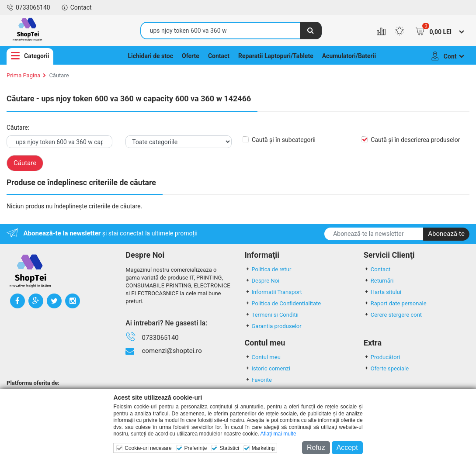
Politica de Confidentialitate (283, 303)
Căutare (59, 75)
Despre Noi (262, 281)
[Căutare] (311, 31)
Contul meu (263, 357)
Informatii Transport (273, 292)
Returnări (379, 281)
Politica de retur (268, 269)
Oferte (191, 56)
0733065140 (28, 7)
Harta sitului (382, 292)
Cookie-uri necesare (148, 448)
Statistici (229, 448)
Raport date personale (395, 303)
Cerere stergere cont (393, 315)
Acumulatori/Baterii (349, 56)
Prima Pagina (23, 75)
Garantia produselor (273, 326)
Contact (76, 7)
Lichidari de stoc (150, 56)
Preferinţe (195, 448)
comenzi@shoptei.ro (172, 351)
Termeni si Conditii (272, 315)
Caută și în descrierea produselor (415, 140)
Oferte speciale (386, 368)
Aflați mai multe (278, 434)
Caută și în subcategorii (284, 140)
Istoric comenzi (268, 368)
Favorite (258, 380)
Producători (382, 357)
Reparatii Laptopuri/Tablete (276, 56)
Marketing (263, 448)
